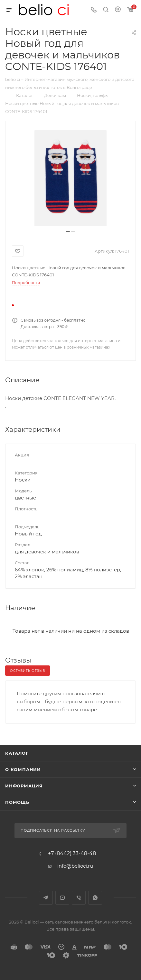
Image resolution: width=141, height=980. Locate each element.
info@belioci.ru (75, 866)
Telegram (46, 898)
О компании (23, 769)
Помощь (17, 802)
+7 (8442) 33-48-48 (72, 854)
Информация (24, 786)
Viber (79, 898)
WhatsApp (95, 898)
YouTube (62, 898)
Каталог (17, 753)
